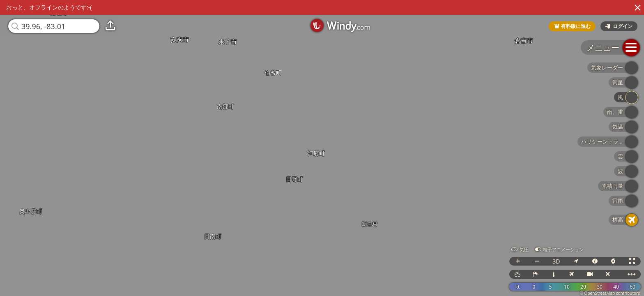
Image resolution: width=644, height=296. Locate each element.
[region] (322, 148)
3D (556, 261)
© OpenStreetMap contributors (610, 293)
